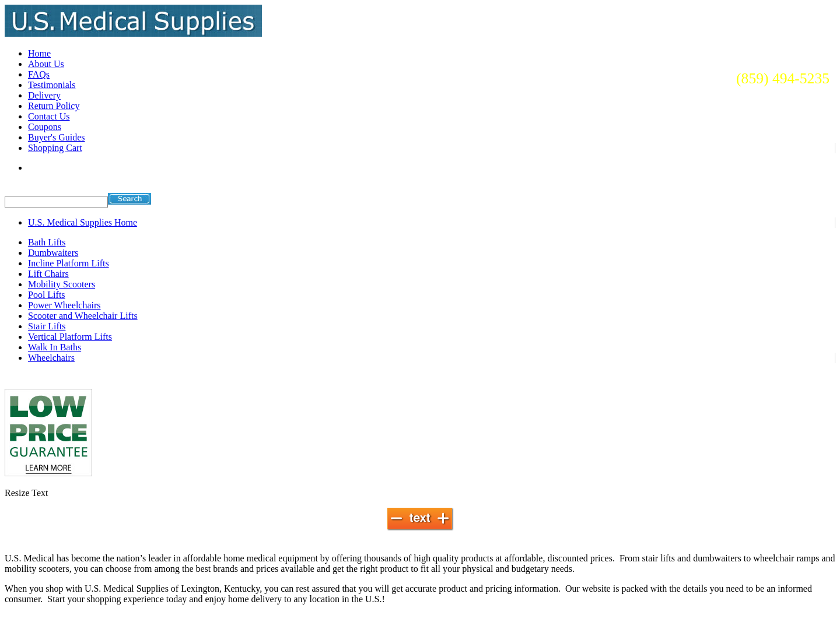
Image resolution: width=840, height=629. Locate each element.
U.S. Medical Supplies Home (83, 222)
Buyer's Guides (57, 137)
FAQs (39, 74)
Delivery (44, 95)
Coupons (45, 127)
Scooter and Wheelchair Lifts (83, 316)
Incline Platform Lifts (69, 263)
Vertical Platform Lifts (70, 337)
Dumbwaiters (53, 253)
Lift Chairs (48, 274)
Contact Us (49, 116)
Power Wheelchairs (64, 305)
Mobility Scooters (62, 284)
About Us (46, 64)
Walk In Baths (55, 347)
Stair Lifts (47, 326)
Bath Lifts (47, 242)
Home (39, 53)
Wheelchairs (51, 358)
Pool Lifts (47, 295)
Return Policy (54, 106)
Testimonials (52, 85)
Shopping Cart (55, 148)
